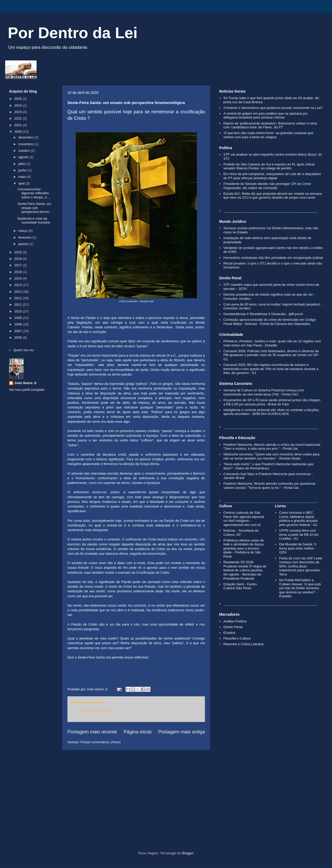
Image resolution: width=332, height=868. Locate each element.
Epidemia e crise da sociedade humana (34, 221)
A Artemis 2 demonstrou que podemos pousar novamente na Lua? (273, 108)
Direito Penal (233, 627)
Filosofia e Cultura (237, 638)
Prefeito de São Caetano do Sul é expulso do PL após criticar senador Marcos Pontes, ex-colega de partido (269, 166)
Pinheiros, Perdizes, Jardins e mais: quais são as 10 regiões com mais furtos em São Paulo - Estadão (272, 343)
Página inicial (138, 732)
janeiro (24, 244)
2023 (19, 112)
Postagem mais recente (92, 732)
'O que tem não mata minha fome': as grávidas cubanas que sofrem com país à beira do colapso (268, 135)
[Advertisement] (166, 807)
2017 (19, 265)
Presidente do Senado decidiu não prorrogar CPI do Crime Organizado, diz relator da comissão (267, 186)
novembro (26, 144)
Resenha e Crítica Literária (243, 644)
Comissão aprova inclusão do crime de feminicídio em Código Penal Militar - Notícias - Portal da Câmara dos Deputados (269, 322)
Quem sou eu (23, 350)
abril (22, 183)
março (24, 231)
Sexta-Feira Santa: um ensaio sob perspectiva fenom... (34, 208)
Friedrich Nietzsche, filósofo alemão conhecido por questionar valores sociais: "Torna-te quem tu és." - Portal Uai (269, 486)
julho (22, 164)
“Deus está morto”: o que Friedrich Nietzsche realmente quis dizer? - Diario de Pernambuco (268, 466)
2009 (19, 318)
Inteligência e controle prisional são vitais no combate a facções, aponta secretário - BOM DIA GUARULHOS (271, 412)
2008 (19, 324)
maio (23, 177)
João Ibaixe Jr (26, 383)
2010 (19, 311)
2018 (19, 259)
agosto (24, 157)
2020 (19, 132)
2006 (19, 338)
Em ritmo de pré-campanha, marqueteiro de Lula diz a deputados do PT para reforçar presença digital (272, 176)
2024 (19, 105)
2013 (19, 292)
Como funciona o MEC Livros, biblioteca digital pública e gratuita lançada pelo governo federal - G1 (298, 519)
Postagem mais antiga (182, 732)
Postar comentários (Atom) (101, 742)
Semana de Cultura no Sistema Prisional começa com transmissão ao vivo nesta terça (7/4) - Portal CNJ (264, 392)
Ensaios (229, 633)
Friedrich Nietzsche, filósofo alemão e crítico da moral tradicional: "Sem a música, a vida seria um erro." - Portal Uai (272, 447)
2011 (19, 305)
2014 (19, 285)
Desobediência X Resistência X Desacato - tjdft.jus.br (263, 314)
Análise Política (235, 621)
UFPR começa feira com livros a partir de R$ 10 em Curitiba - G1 (299, 534)
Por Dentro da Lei (73, 33)
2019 (19, 252)
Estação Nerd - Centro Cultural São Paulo (240, 586)
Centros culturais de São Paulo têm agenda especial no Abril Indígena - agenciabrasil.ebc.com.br (244, 519)
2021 (19, 125)
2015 (19, 278)
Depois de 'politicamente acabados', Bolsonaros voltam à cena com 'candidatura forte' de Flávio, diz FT (270, 125)
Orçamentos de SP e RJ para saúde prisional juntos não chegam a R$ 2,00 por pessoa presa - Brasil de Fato (272, 402)
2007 (19, 331)
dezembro (26, 137)
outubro (25, 151)
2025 (19, 99)
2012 (19, 298)
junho (23, 170)
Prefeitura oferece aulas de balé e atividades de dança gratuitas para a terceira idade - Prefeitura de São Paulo (244, 548)
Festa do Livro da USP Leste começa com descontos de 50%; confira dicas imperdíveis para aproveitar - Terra (301, 566)
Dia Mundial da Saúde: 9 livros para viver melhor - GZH (298, 548)
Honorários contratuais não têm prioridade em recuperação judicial (273, 258)
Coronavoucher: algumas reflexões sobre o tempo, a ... (34, 193)
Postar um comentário (94, 710)
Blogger (188, 853)
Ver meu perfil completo (27, 390)
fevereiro (25, 237)
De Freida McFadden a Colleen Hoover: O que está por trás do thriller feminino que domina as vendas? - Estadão (300, 588)
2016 (19, 272)
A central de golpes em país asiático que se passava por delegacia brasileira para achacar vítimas (265, 116)
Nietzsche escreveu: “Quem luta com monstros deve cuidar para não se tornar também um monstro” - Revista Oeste (271, 456)
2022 (19, 118)
